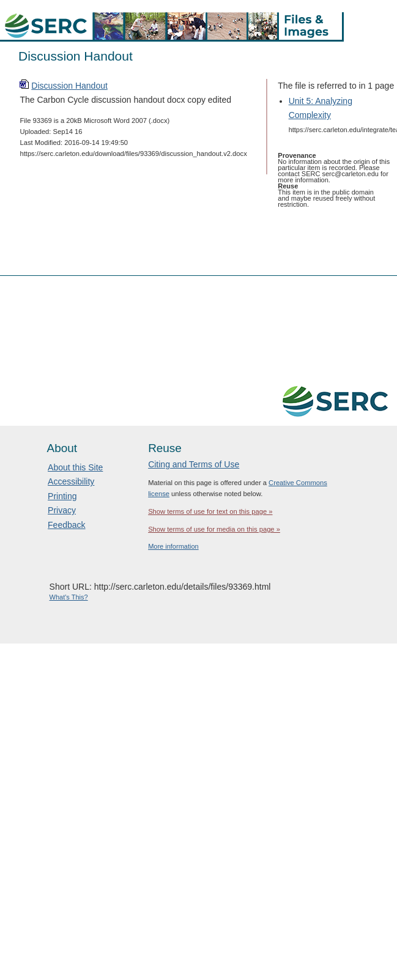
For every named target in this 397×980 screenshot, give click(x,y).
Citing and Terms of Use (194, 464)
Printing (62, 496)
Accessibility (71, 481)
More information (173, 546)
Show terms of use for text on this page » (210, 511)
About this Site (75, 467)
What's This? (69, 597)
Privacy (62, 510)
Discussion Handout (69, 86)
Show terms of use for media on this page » (214, 529)
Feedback (66, 525)
